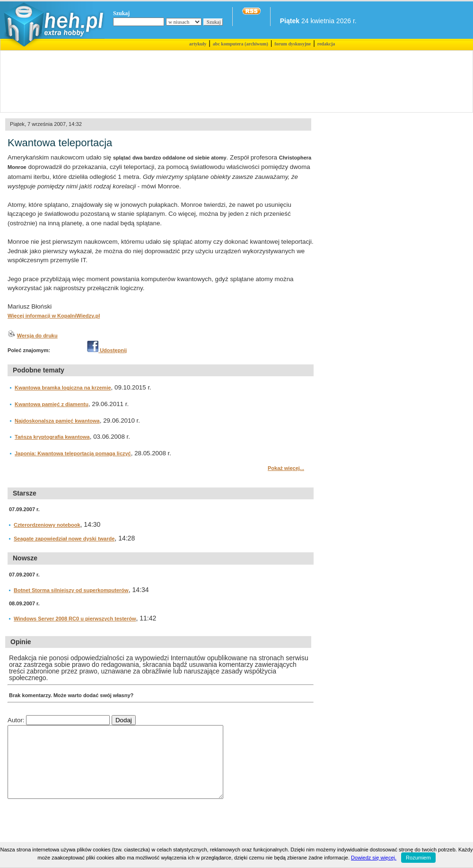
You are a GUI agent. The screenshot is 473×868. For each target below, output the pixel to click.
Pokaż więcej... (286, 468)
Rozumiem (418, 858)
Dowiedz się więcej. (374, 858)
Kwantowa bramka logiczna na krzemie (63, 388)
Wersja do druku (37, 336)
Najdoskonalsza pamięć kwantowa (57, 421)
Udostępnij (107, 350)
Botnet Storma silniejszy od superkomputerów (71, 590)
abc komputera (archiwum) (241, 44)
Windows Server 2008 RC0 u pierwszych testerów (75, 619)
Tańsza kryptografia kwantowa (52, 437)
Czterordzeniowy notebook (47, 525)
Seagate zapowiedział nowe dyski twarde (64, 539)
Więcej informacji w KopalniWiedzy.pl (54, 316)
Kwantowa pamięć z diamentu (52, 404)
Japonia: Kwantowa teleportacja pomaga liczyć (73, 453)
